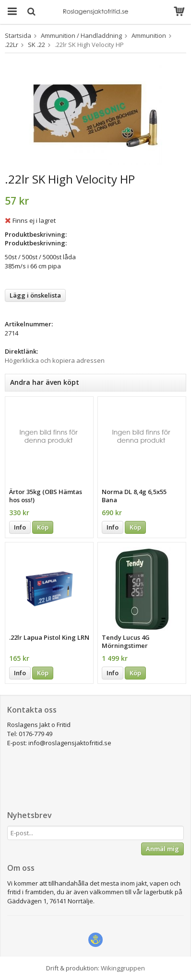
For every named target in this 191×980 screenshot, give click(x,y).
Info (20, 527)
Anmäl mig (162, 849)
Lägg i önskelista (35, 295)
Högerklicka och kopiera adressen (55, 360)
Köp (43, 527)
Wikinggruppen (123, 968)
